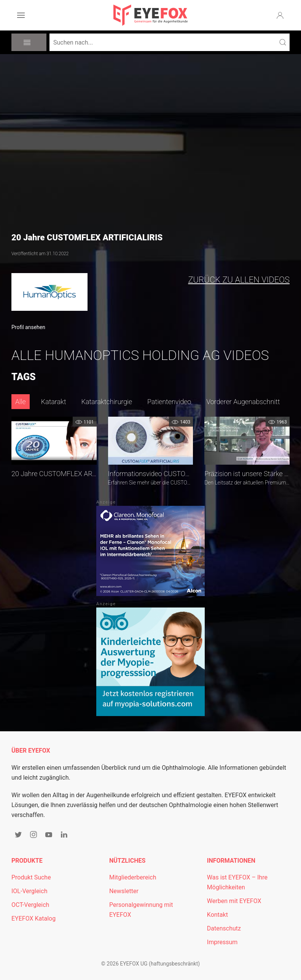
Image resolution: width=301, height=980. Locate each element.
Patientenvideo (169, 402)
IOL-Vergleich (29, 891)
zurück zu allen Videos (239, 280)
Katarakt (54, 402)
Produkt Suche (31, 877)
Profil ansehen (28, 327)
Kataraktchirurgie (107, 402)
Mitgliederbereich (133, 877)
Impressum (222, 942)
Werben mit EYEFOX (234, 901)
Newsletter (124, 891)
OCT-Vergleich (30, 905)
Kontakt (217, 915)
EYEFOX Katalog (33, 918)
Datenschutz (224, 928)
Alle (21, 402)
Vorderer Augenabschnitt (243, 402)
